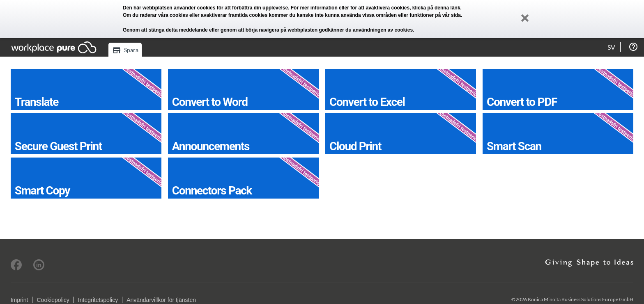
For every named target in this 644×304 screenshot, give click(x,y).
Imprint (20, 300)
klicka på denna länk (436, 8)
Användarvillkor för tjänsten (161, 300)
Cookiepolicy (53, 300)
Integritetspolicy (98, 300)
